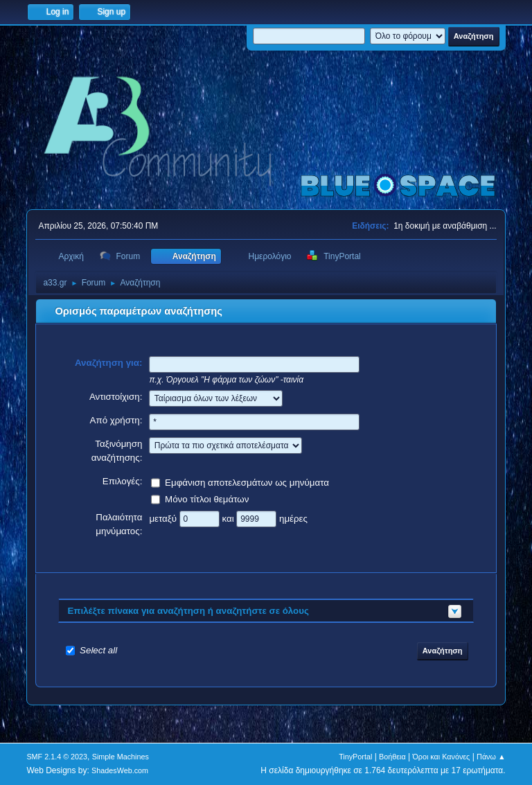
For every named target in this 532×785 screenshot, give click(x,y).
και (229, 518)
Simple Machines (121, 757)
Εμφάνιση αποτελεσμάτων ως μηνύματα (247, 482)
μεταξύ (164, 518)
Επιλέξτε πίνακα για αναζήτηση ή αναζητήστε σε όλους (188, 611)
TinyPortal (355, 757)
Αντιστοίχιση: (116, 397)
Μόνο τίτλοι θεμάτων (207, 499)
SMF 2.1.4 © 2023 (57, 757)
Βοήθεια (392, 757)
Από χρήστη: (116, 420)
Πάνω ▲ (491, 757)
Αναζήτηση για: (109, 363)
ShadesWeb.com (120, 770)
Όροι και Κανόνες (441, 757)
